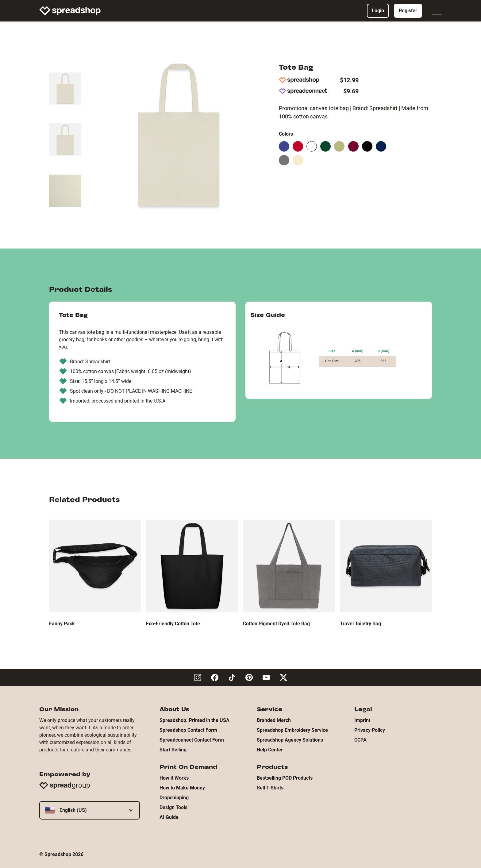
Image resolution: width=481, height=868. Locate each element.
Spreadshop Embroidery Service (292, 730)
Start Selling (173, 750)
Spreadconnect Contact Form (192, 740)
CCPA (360, 740)
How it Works (174, 778)
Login (378, 11)
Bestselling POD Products (285, 778)
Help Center (270, 750)
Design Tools (173, 807)
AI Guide (169, 817)
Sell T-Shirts (270, 788)
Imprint (362, 720)
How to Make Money (182, 788)
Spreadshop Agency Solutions (290, 740)
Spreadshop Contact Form (188, 730)
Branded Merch (274, 720)
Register (408, 11)
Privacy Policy (370, 730)
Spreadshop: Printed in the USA (194, 720)
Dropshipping (174, 798)
